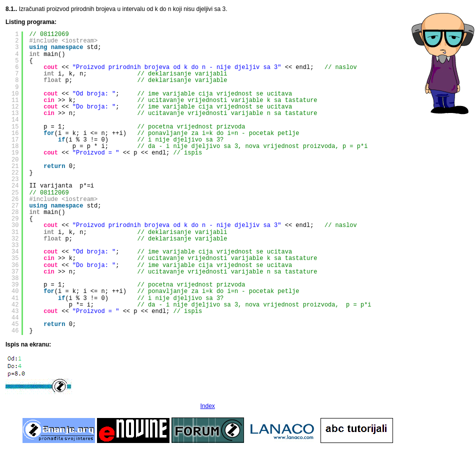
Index (207, 406)
